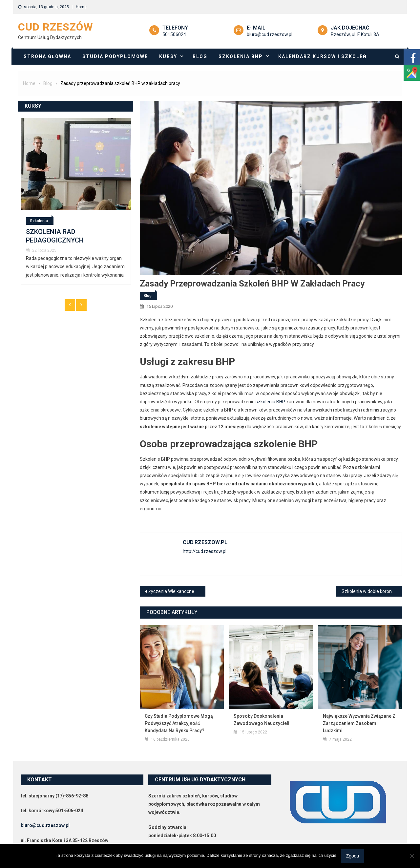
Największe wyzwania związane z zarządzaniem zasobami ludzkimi (359, 723)
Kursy (168, 56)
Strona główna (47, 56)
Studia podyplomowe (115, 56)
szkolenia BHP (270, 402)
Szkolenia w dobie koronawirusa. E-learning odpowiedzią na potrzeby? (372, 591)
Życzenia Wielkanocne (171, 591)
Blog (200, 56)
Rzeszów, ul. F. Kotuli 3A (355, 34)
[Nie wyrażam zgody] (412, 856)
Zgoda (353, 856)
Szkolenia (39, 221)
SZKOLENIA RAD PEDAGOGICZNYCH (55, 236)
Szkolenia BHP (241, 56)
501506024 (174, 34)
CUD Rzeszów (56, 27)
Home (81, 7)
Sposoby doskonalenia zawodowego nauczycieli (262, 720)
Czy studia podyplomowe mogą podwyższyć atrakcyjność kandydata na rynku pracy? (179, 723)
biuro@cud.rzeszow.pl (270, 34)
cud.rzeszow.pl (205, 542)
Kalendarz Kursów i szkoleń (323, 56)
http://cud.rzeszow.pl (205, 551)
